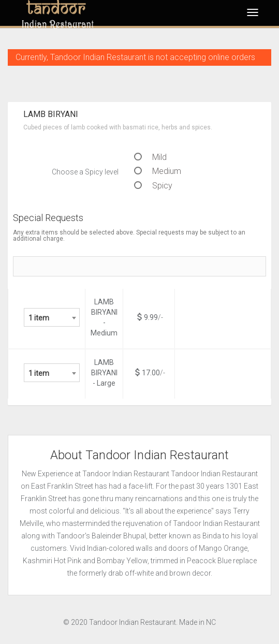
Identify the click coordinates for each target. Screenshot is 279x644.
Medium (158, 171)
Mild (150, 157)
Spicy (153, 186)
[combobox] (52, 317)
